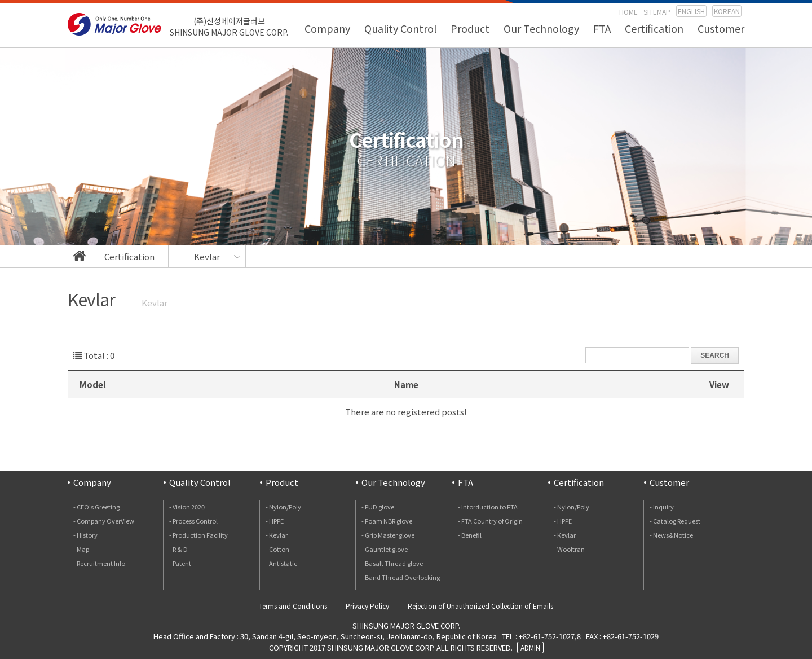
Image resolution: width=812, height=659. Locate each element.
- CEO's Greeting (96, 507)
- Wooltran (569, 549)
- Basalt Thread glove (392, 563)
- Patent (180, 563)
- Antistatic (281, 563)
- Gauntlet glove (385, 549)
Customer (721, 28)
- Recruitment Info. (100, 563)
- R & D (178, 549)
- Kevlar (277, 535)
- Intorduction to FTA (488, 507)
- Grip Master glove (388, 535)
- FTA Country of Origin (490, 521)
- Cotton (277, 549)
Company (327, 28)
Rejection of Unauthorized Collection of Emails (480, 606)
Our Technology (541, 28)
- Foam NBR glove (387, 521)
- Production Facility (198, 535)
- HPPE (275, 521)
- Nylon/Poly (283, 507)
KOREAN (727, 11)
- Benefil (470, 535)
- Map (81, 549)
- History (85, 535)
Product (470, 28)
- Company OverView (104, 521)
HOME (628, 12)
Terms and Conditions (293, 606)
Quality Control (400, 28)
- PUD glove (378, 507)
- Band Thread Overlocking (401, 577)
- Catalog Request (675, 521)
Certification (654, 28)
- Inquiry (662, 507)
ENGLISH (691, 11)
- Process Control (193, 521)
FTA (602, 28)
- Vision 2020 (187, 507)
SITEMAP (657, 12)
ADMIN (530, 647)
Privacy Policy (367, 606)
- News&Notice (671, 535)
